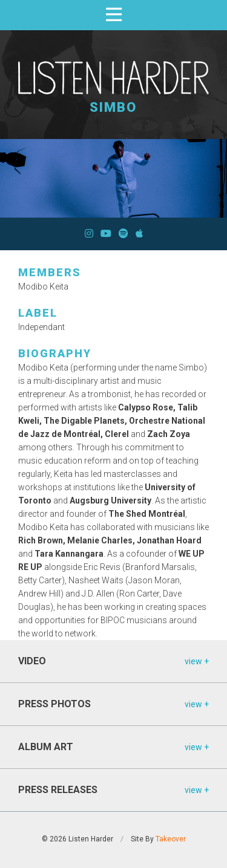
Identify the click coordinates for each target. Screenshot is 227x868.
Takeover (171, 839)
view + (197, 661)
